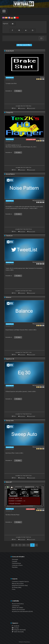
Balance (9, 297)
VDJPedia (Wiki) (17, 587)
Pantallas (15, 567)
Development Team (39, 200)
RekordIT (9, 482)
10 (24, 545)
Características (16, 563)
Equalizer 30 (10, 359)
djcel (43, 77)
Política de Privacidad (18, 610)
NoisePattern (10, 174)
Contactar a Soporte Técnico (20, 582)
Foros (14, 589)
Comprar (15, 561)
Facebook (16, 626)
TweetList (9, 236)
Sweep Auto (10, 421)
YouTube (15, 628)
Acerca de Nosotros (18, 604)
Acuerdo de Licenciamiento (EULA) (22, 611)
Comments (22, 108)
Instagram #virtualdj (19, 630)
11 (28, 545)
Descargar (15, 559)
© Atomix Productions (24, 642)
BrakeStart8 (10, 51)
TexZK (43, 139)
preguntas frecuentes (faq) (20, 585)
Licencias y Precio (17, 565)
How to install (32, 108)
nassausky (42, 509)
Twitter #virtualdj (18, 632)
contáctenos (16, 606)
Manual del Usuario (18, 584)
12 (32, 545)
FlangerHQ (9, 112)
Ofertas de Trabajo (17, 608)
